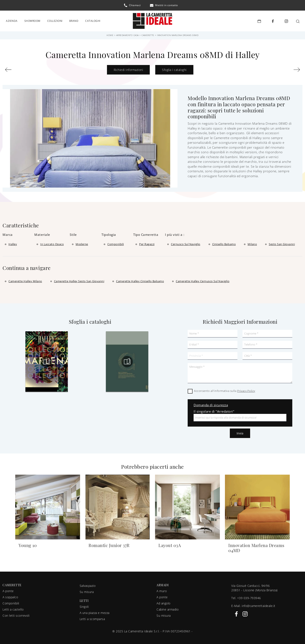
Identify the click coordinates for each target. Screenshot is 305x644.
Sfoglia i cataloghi (174, 68)
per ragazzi (147, 243)
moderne (82, 243)
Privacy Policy (246, 390)
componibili (116, 243)
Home (110, 34)
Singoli (84, 605)
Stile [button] (73, 233)
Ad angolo (164, 602)
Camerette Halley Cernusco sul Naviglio (203, 280)
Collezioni (55, 20)
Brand (74, 20)
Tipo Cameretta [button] (146, 233)
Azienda (12, 20)
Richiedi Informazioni (128, 68)
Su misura (87, 591)
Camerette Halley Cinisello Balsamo (140, 280)
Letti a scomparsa (92, 618)
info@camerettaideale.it (259, 605)
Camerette (148, 34)
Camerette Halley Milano (25, 280)
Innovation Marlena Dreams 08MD (178, 34)
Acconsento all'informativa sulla (225, 390)
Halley (13, 243)
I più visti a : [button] (175, 233)
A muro (162, 590)
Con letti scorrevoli (16, 614)
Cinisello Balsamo (224, 243)
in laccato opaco (52, 243)
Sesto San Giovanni (282, 243)
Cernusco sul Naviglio (186, 243)
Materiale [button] (42, 233)
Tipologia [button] (109, 233)
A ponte (8, 590)
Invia (240, 432)
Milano (252, 243)
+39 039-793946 (249, 597)
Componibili (11, 602)
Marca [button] (8, 233)
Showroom (32, 20)
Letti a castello (13, 608)
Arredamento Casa (128, 34)
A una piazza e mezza (95, 612)
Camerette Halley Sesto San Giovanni (79, 280)
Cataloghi (93, 20)
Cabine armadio (168, 608)
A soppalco (10, 596)
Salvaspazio (88, 584)
